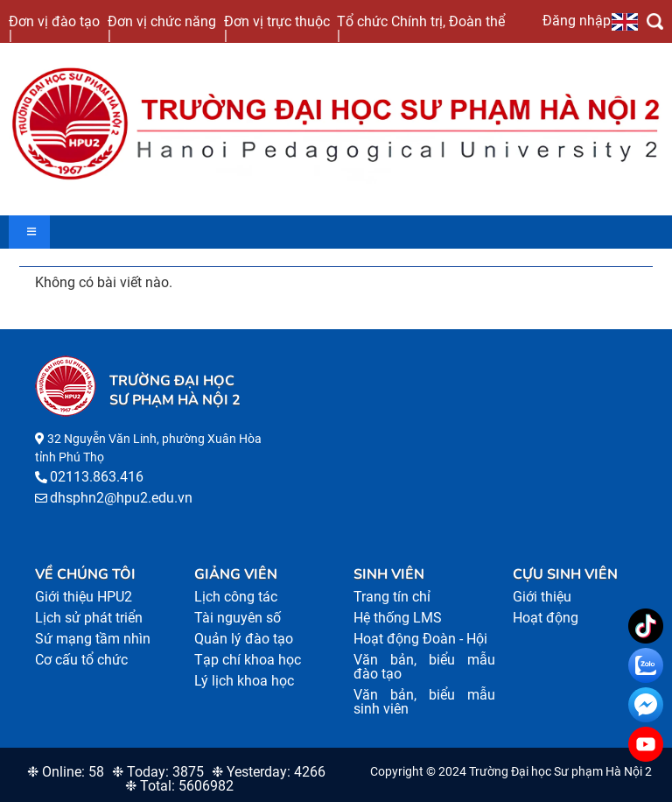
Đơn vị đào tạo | (54, 28)
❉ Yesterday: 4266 (269, 772)
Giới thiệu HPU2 (84, 597)
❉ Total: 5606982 (179, 786)
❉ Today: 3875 (158, 772)
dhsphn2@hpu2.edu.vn (121, 498)
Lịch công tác (236, 597)
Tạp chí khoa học (248, 660)
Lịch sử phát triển (89, 618)
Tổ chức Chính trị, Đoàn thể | (421, 28)
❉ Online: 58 (66, 772)
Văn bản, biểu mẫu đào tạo (424, 667)
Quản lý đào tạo (244, 639)
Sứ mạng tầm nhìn (93, 639)
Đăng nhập (577, 20)
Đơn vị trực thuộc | (277, 28)
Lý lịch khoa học (244, 681)
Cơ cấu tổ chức (81, 660)
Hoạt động (546, 618)
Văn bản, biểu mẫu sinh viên (424, 702)
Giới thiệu (542, 597)
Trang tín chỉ (392, 597)
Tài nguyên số (238, 618)
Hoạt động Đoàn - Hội (420, 639)
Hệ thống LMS (398, 618)
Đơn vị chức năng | (162, 28)
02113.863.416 (97, 477)
